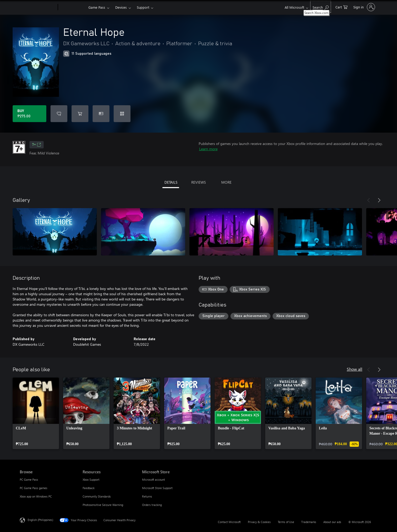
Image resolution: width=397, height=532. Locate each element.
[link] (36, 413)
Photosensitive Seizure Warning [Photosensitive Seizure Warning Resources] (103, 505)
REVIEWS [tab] (198, 182)
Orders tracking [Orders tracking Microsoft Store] (152, 505)
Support (143, 7)
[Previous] (369, 200)
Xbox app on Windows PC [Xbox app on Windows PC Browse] (36, 496)
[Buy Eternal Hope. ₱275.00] (29, 114)
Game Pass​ (97, 7)
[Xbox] (72, 7)
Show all (355, 369)
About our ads (332, 522)
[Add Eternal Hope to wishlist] (59, 114)
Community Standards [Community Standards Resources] (97, 496)
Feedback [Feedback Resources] (89, 488)
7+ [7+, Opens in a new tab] (37, 145)
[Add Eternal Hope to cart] (80, 114)
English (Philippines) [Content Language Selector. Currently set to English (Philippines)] (40, 520)
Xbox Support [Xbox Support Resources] (91, 480)
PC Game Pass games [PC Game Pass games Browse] (34, 488)
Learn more (208, 149)
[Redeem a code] (122, 114)
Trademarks (309, 522)
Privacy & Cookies (259, 522)
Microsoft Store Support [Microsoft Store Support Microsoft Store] (157, 488)
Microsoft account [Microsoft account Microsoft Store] (154, 480)
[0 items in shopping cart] (341, 7)
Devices (121, 7)
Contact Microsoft (229, 522)
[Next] (379, 200)
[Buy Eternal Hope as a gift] (101, 114)
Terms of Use (286, 522)
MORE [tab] (226, 182)
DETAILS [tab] (171, 182)
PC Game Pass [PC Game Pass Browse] (29, 480)
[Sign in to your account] (364, 7)
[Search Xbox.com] (321, 7)
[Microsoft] (38, 7)
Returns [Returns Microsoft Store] (147, 496)
